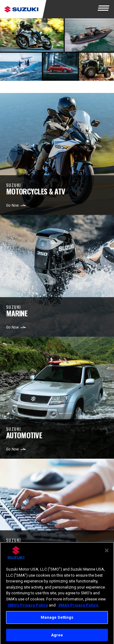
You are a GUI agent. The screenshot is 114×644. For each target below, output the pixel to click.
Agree (57, 637)
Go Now (12, 205)
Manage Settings (57, 619)
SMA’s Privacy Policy (78, 607)
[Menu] (105, 9)
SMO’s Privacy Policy (28, 607)
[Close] (107, 553)
